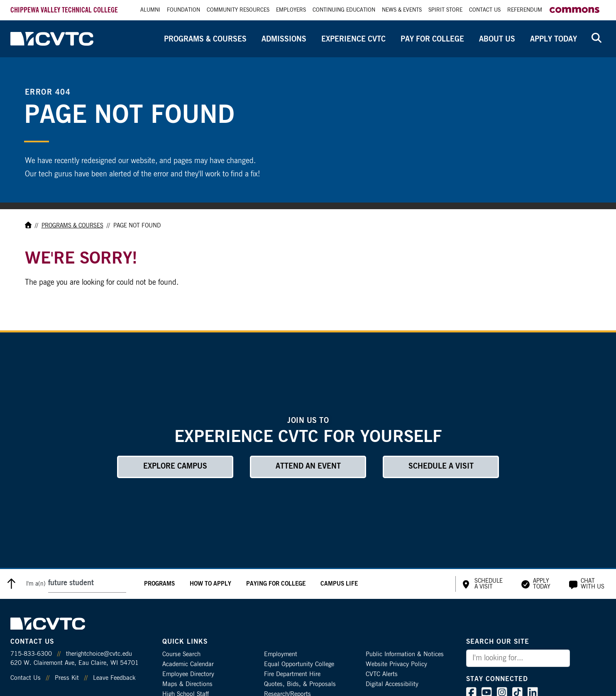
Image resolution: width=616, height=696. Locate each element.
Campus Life (339, 584)
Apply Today (554, 39)
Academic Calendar (188, 664)
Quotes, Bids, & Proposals (300, 684)
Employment (281, 654)
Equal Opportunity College (299, 664)
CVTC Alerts (382, 674)
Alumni (150, 10)
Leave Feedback (114, 678)
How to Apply (210, 584)
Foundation (183, 10)
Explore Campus (175, 466)
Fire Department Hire (292, 674)
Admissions (284, 39)
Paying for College (276, 584)
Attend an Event (308, 466)
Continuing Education (344, 10)
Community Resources (238, 10)
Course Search (181, 654)
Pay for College (432, 39)
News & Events (402, 10)
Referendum (525, 10)
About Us (497, 39)
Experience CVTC (353, 39)
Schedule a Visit (441, 466)
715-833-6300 (31, 654)
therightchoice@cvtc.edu (99, 654)
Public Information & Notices (405, 654)
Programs (159, 584)
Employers (291, 10)
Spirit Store (445, 10)
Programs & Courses (205, 39)
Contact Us (485, 10)
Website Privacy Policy (396, 664)
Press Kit (67, 678)
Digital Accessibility (392, 684)
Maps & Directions (187, 684)
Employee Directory (188, 674)
